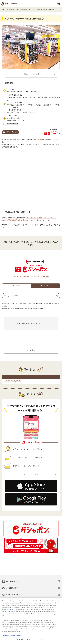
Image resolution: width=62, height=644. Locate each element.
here (12, 610)
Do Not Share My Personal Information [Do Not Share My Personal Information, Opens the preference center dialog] (30, 640)
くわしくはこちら (31, 474)
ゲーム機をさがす (12, 588)
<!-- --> (31, 175)
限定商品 (47, 286)
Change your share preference (12, 635)
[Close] (58, 601)
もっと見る (31, 350)
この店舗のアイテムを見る (31, 74)
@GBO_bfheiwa (37, 139)
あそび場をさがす (12, 581)
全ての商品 (16, 286)
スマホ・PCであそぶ (13, 595)
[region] (31, 621)
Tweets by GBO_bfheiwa (12, 381)
